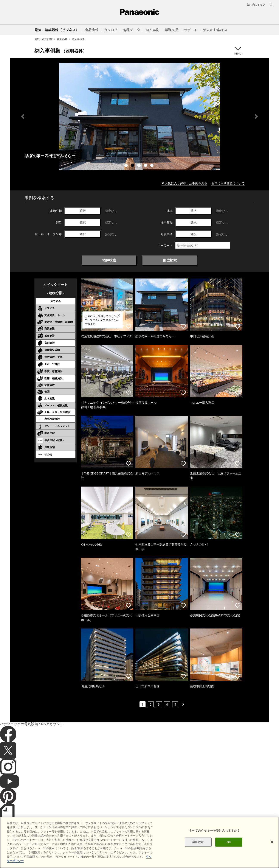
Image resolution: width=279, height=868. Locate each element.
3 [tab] (139, 166)
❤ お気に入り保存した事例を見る (184, 183)
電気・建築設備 (43, 39)
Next (256, 117)
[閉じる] (272, 842)
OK (229, 842)
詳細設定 (198, 842)
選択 (83, 211)
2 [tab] (133, 166)
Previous (23, 117)
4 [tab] (146, 166)
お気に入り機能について (228, 183)
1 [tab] (127, 166)
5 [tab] (152, 166)
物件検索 (109, 260)
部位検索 (170, 260)
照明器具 (62, 39)
